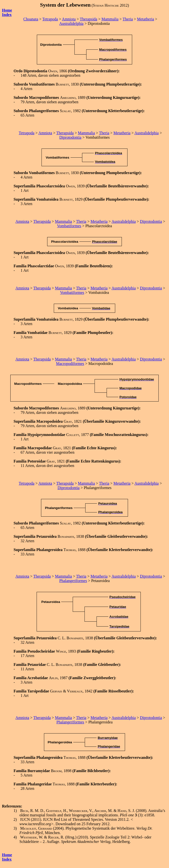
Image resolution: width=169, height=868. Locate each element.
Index (7, 859)
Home (7, 10)
